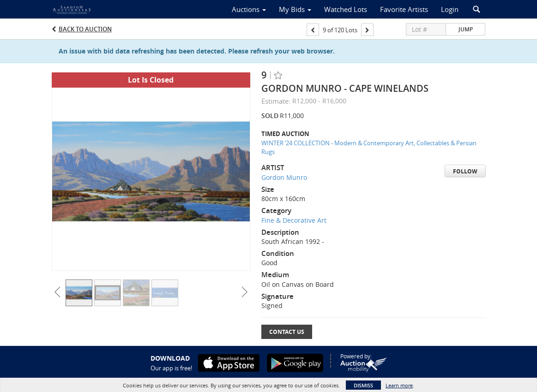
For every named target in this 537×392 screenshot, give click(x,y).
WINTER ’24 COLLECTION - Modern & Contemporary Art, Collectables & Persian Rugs (369, 147)
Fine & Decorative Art (294, 220)
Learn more (399, 385)
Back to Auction (85, 29)
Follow (465, 171)
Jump (466, 29)
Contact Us (287, 332)
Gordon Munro (284, 177)
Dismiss (363, 385)
